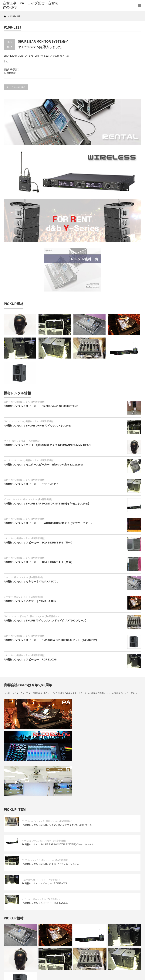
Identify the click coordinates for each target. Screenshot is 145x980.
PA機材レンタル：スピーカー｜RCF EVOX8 (30, 660)
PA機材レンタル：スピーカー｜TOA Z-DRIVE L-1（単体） (39, 562)
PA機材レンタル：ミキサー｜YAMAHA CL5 (30, 601)
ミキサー (8, 577)
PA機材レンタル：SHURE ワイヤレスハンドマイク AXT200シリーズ (45, 621)
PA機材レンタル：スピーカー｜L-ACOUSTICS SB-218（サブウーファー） (48, 523)
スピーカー (9, 402)
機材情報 (11, 73)
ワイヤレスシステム (14, 421)
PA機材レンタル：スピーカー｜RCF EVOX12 (31, 484)
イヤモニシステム (13, 499)
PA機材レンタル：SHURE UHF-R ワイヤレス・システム (37, 426)
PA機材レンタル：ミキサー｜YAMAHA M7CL (31, 582)
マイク (7, 441)
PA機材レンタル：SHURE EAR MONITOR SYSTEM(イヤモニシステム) (46, 504)
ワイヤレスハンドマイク (16, 616)
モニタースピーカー (14, 460)
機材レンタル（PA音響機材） (31, 402)
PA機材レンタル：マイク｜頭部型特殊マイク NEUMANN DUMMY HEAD (47, 445)
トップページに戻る (16, 87)
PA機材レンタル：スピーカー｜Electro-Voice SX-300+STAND (41, 406)
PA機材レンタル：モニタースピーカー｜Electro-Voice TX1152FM (43, 465)
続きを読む (11, 69)
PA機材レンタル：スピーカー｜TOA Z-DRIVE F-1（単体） (39, 543)
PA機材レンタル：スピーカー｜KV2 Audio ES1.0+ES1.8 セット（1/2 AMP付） (51, 640)
